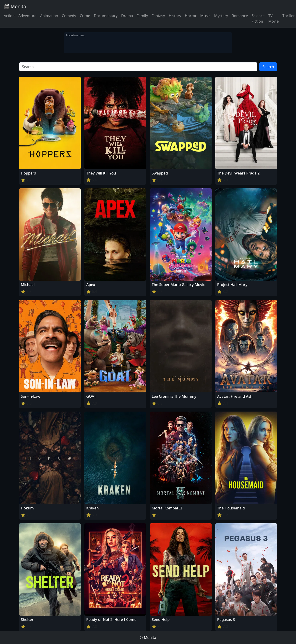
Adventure (27, 16)
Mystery (221, 16)
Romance (240, 16)
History (175, 16)
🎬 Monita (15, 6)
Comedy (69, 16)
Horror (191, 16)
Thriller (288, 16)
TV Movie (273, 18)
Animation (49, 16)
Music (205, 16)
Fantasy (158, 16)
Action (9, 16)
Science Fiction (258, 18)
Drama (127, 16)
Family (142, 16)
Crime (85, 16)
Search (268, 67)
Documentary (106, 16)
